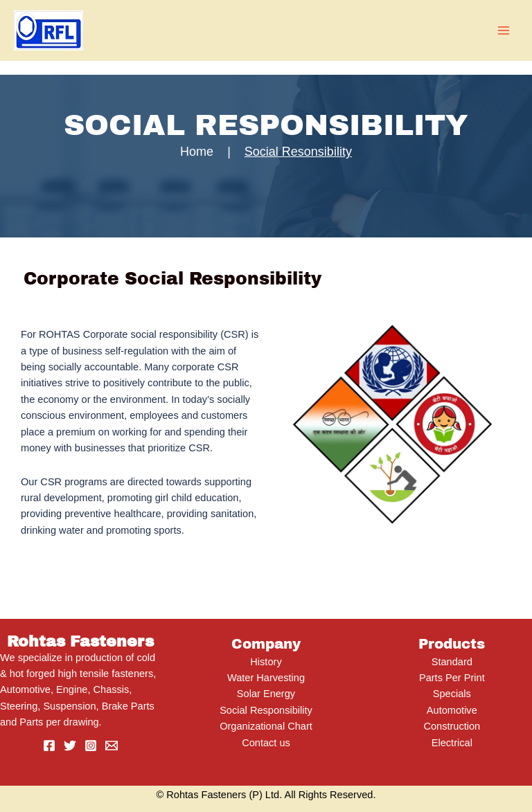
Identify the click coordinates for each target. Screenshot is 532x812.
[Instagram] (91, 746)
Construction (452, 726)
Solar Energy (266, 694)
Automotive (452, 710)
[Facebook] (49, 746)
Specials (452, 694)
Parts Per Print (452, 678)
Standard (452, 662)
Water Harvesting (266, 678)
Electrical (452, 743)
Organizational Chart (266, 726)
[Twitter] (70, 746)
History (266, 662)
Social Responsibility (266, 710)
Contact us (266, 743)
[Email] (112, 746)
